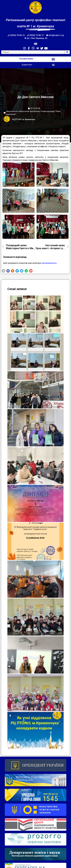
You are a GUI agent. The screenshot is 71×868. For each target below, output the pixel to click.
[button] (53, 59)
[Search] (67, 52)
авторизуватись (49, 263)
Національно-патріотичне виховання (23, 111)
